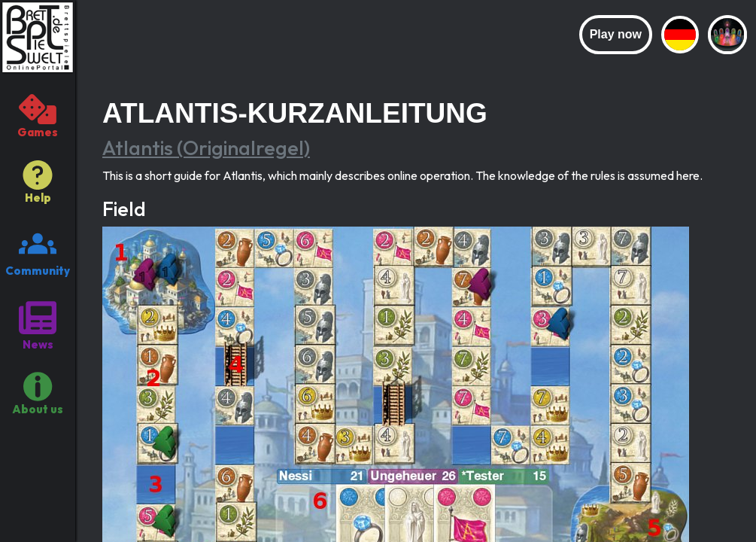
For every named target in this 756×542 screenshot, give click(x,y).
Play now (616, 34)
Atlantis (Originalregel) (206, 148)
